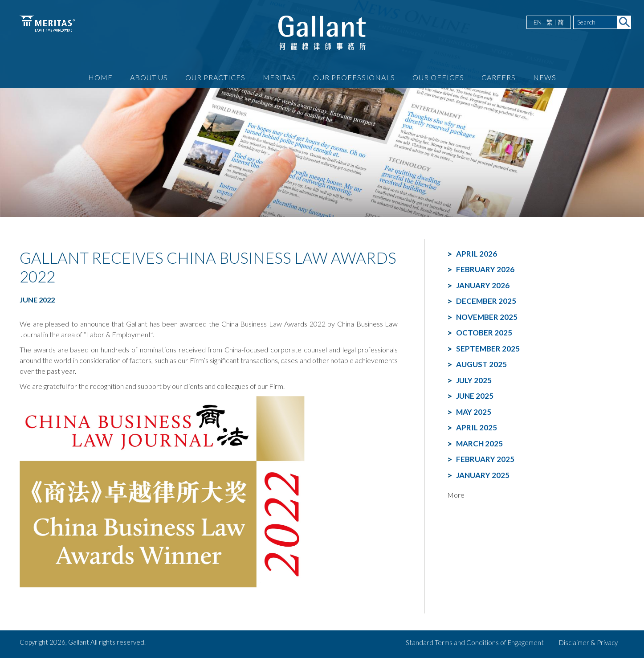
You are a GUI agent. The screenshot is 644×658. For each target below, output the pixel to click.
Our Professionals (354, 77)
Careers (499, 77)
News (545, 77)
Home (100, 77)
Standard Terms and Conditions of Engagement (475, 642)
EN (538, 22)
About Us (149, 77)
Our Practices (215, 77)
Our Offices (438, 77)
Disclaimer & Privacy (588, 642)
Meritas (279, 77)
